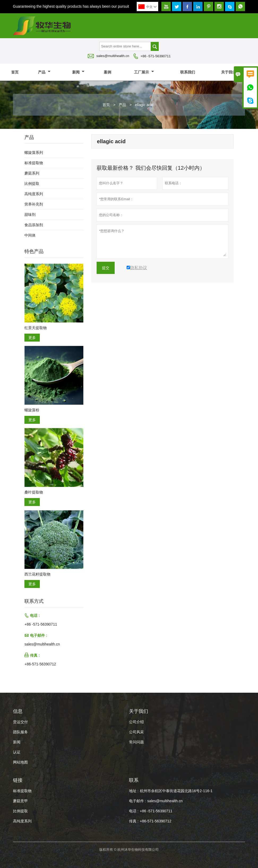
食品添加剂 (34, 225)
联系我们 (188, 72)
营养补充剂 (34, 204)
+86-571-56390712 (40, 664)
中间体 (30, 235)
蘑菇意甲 (20, 801)
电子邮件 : (137, 801)
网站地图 (20, 762)
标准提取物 (34, 163)
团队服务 (20, 732)
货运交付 (20, 722)
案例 (107, 72)
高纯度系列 (34, 194)
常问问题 (136, 742)
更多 (32, 338)
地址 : (134, 791)
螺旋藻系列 (34, 152)
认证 (17, 752)
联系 (134, 780)
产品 (44, 72)
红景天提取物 (36, 328)
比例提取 (32, 184)
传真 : (134, 821)
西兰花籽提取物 (37, 574)
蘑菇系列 (32, 173)
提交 (106, 268)
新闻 (78, 72)
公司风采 (136, 732)
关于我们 (231, 72)
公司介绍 (136, 722)
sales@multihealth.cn (113, 56)
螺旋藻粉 (32, 410)
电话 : (134, 811)
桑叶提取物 (34, 492)
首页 (15, 72)
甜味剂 (30, 215)
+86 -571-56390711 (156, 56)
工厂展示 (144, 72)
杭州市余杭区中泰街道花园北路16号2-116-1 (176, 791)
